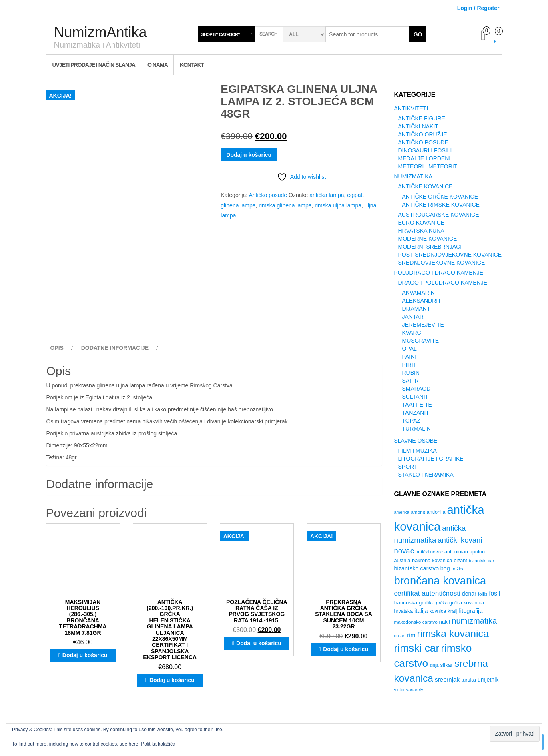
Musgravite (421, 341)
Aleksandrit (422, 301)
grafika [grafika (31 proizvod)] (427, 603)
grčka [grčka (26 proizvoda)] (442, 603)
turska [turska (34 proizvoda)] (469, 680)
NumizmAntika (100, 32)
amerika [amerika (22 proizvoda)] (402, 512)
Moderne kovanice (428, 239)
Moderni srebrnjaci (430, 247)
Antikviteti (411, 108)
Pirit (409, 365)
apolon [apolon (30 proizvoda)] (477, 552)
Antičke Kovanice (426, 186)
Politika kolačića (158, 744)
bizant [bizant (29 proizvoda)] (460, 561)
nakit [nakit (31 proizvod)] (445, 622)
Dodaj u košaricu (249, 155)
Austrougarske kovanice (439, 215)
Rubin (411, 373)
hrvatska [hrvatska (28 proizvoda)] (403, 611)
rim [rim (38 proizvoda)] (411, 635)
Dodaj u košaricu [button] (85, 655)
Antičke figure (422, 118)
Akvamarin (419, 293)
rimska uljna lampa (338, 205)
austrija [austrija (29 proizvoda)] (402, 561)
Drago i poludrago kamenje (443, 283)
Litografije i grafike (431, 459)
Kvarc (412, 333)
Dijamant (416, 309)
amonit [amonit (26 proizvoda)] (418, 512)
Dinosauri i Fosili (425, 150)
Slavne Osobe (416, 441)
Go (418, 34)
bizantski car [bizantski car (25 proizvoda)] (482, 561)
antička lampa (327, 195)
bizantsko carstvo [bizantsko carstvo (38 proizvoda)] (417, 568)
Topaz (411, 421)
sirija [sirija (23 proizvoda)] (434, 665)
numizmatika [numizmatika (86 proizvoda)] (474, 621)
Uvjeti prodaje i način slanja (94, 65)
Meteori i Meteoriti (429, 166)
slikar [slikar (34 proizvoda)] (446, 665)
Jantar (413, 317)
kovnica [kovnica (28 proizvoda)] (438, 611)
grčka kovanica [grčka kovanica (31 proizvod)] (467, 603)
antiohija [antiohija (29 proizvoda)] (436, 512)
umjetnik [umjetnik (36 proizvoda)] (488, 680)
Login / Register (478, 8)
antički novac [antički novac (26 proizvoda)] (429, 552)
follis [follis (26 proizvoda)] (483, 594)
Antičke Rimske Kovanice (441, 205)
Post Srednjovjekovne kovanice (450, 255)
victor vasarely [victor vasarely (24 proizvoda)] (409, 690)
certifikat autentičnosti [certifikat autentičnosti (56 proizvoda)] (427, 593)
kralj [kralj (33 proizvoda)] (453, 611)
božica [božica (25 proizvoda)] (458, 569)
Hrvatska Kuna (421, 231)
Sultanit (416, 397)
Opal (409, 349)
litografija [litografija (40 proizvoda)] (471, 611)
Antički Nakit (418, 126)
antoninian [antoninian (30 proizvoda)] (456, 552)
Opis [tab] (57, 348)
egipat (355, 195)
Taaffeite (417, 405)
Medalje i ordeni (425, 158)
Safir (410, 381)
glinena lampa (238, 205)
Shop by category (221, 34)
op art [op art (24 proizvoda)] (400, 636)
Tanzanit (416, 413)
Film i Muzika (418, 451)
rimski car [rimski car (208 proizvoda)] (417, 648)
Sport (408, 467)
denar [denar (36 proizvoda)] (469, 594)
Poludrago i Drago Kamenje (439, 273)
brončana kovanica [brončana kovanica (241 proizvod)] (440, 581)
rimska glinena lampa (285, 205)
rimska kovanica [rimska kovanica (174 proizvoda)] (453, 634)
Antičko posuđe (268, 195)
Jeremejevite (423, 325)
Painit (411, 357)
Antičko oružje (423, 134)
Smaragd (417, 389)
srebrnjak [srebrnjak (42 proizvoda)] (447, 679)
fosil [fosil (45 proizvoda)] (494, 593)
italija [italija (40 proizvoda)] (421, 611)
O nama (158, 65)
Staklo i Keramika (426, 475)
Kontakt (192, 65)
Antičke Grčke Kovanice (440, 197)
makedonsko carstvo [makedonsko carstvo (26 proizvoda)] (416, 622)
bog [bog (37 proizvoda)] (445, 568)
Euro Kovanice (422, 223)
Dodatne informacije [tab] (115, 348)
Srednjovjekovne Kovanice (442, 263)
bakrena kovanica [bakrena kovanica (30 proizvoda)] (432, 560)
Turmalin (417, 429)
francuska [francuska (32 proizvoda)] (406, 603)
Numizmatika (413, 176)
